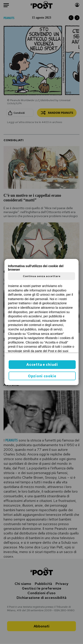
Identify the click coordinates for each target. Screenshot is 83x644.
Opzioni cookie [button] (42, 376)
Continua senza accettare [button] (42, 276)
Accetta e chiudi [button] (42, 365)
